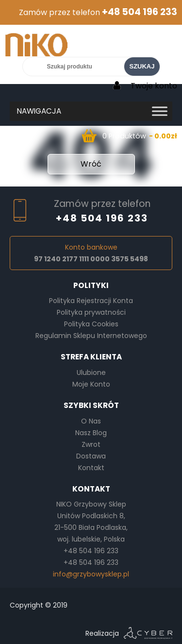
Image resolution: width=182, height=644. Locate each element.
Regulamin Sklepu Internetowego (91, 336)
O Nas (91, 421)
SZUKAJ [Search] (142, 66)
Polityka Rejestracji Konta (91, 301)
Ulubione (91, 373)
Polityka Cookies (91, 324)
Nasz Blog (91, 433)
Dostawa (91, 456)
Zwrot (91, 444)
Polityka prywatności (91, 312)
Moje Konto (91, 384)
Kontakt (91, 468)
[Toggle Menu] (160, 111)
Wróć (91, 164)
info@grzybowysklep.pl (91, 574)
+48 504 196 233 (140, 12)
